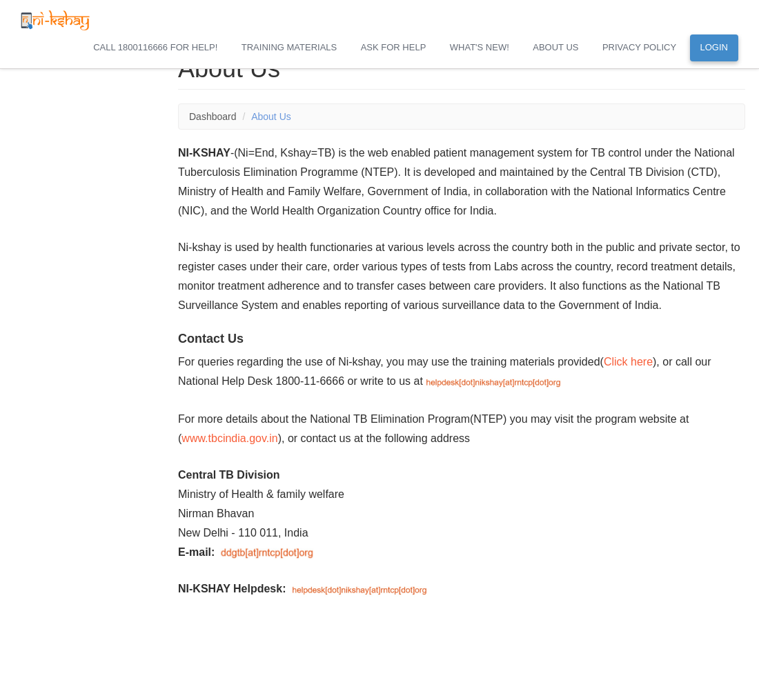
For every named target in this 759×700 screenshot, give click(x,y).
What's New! (480, 47)
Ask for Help (394, 47)
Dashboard (213, 117)
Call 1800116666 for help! (155, 47)
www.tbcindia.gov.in (229, 438)
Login (714, 47)
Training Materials (289, 47)
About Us (555, 47)
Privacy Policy (639, 47)
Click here (628, 362)
